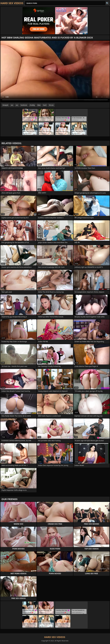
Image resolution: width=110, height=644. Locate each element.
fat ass (51, 105)
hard (45, 105)
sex (12, 105)
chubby (32, 105)
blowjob (5, 105)
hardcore (24, 105)
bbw (39, 105)
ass (17, 105)
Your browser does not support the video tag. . (55, 71)
